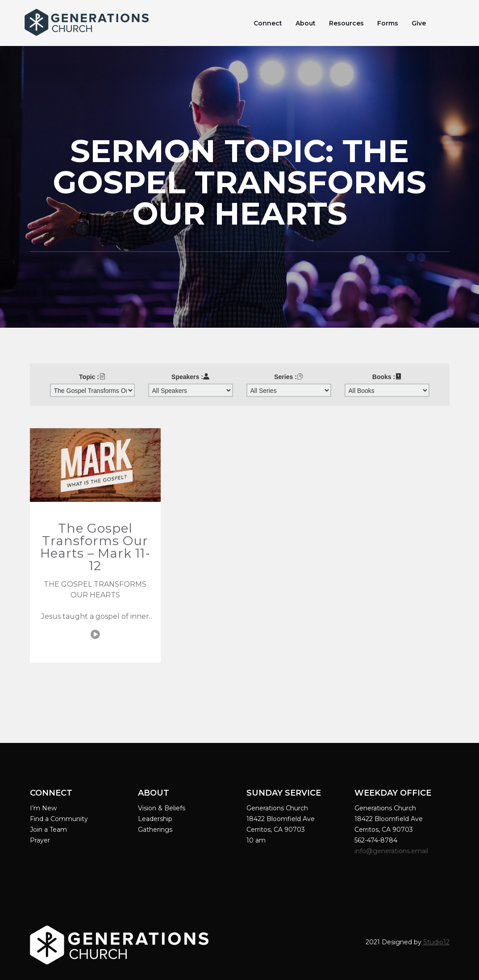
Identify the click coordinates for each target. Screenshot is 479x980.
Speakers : (190, 377)
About (306, 23)
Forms (388, 23)
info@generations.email (392, 851)
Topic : (92, 377)
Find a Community (59, 819)
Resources (346, 23)
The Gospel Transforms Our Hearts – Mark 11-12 (95, 547)
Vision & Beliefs (162, 808)
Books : (387, 377)
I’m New (43, 808)
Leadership (155, 819)
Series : (289, 377)
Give (419, 23)
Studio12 (436, 942)
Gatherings (155, 830)
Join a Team (48, 830)
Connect (268, 23)
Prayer (40, 840)
